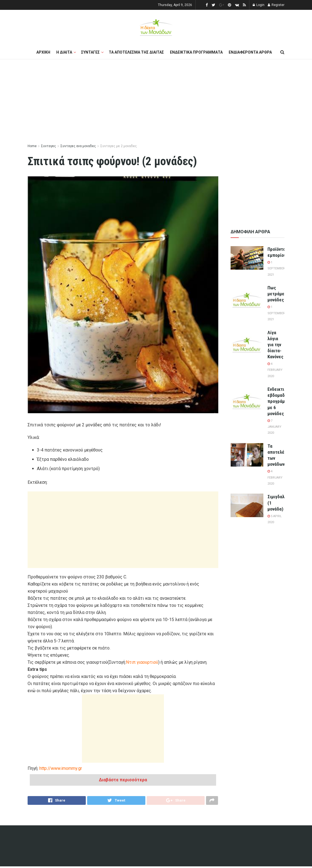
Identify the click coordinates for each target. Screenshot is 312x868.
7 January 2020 (274, 427)
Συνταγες (90, 52)
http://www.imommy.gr (61, 768)
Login (259, 5)
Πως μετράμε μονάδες (276, 294)
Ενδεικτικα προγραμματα (196, 52)
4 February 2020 (275, 370)
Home (32, 146)
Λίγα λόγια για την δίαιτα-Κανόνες (275, 345)
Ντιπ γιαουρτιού (142, 662)
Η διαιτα (64, 52)
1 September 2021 (276, 269)
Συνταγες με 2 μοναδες (119, 146)
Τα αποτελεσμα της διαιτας (136, 52)
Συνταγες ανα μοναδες (78, 146)
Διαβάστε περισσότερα (123, 780)
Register (276, 5)
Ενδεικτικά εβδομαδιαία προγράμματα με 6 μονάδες (281, 401)
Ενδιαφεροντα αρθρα (250, 52)
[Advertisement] (156, 102)
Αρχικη (43, 52)
